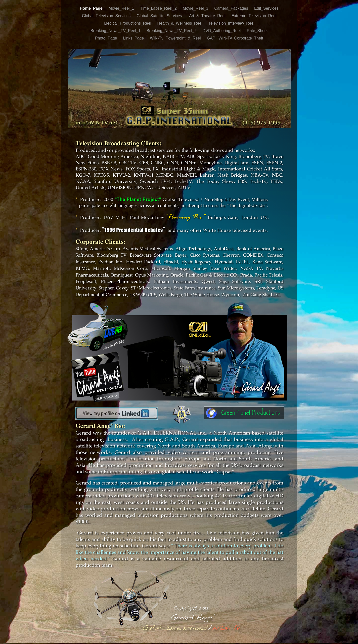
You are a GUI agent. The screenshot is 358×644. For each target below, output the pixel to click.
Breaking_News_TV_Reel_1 (116, 31)
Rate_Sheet (257, 31)
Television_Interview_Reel (231, 23)
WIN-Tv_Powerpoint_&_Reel (176, 38)
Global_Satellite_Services (160, 16)
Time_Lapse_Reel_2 (159, 8)
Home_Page (92, 8)
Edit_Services (266, 8)
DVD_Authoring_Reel (222, 31)
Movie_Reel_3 (196, 8)
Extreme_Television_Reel (254, 16)
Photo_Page (107, 38)
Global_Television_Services (107, 16)
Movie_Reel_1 (122, 8)
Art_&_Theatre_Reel (208, 16)
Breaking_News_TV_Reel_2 (172, 31)
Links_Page (134, 38)
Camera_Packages (232, 8)
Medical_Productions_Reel (128, 23)
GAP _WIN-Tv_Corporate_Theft (235, 38)
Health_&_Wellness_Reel (180, 23)
